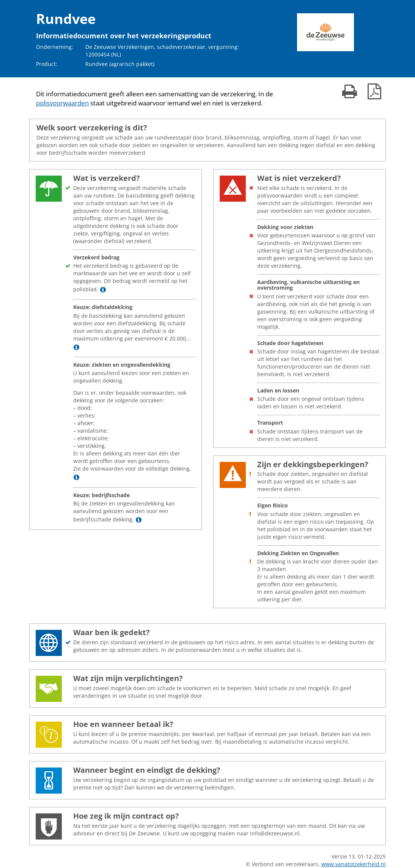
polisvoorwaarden (62, 103)
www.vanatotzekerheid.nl (354, 864)
